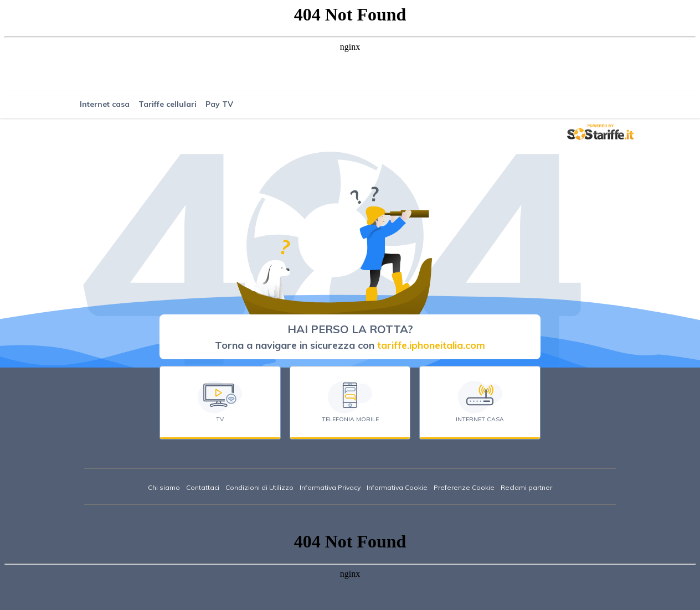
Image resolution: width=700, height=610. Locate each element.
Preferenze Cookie (464, 487)
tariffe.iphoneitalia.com (431, 345)
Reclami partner (526, 487)
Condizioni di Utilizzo (259, 487)
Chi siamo (164, 487)
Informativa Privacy (330, 487)
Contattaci (203, 487)
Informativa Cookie (397, 487)
